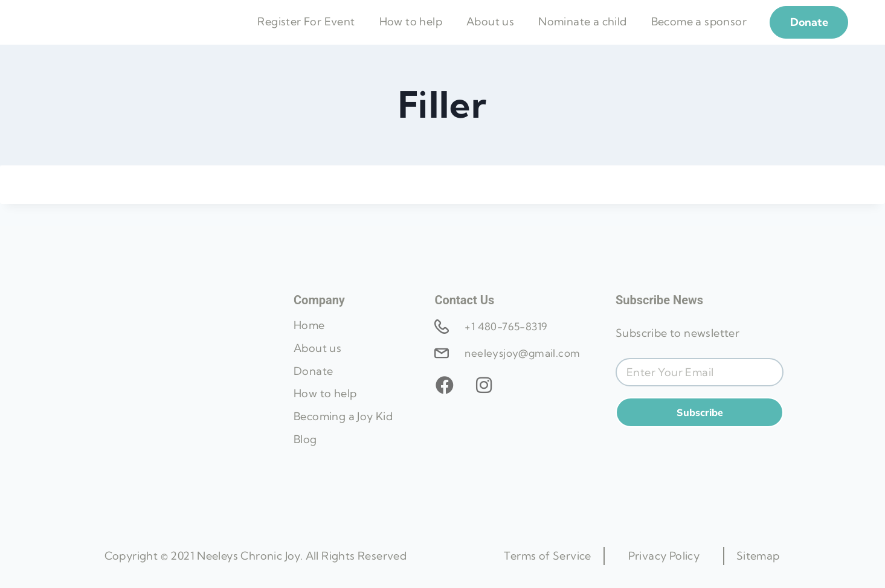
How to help (411, 33)
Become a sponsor (699, 33)
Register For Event (306, 33)
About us (490, 33)
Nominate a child (582, 33)
